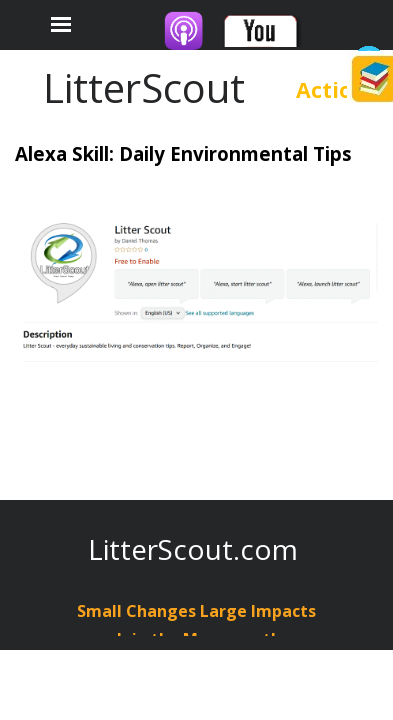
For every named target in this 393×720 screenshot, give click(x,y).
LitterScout (144, 87)
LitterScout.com (193, 549)
